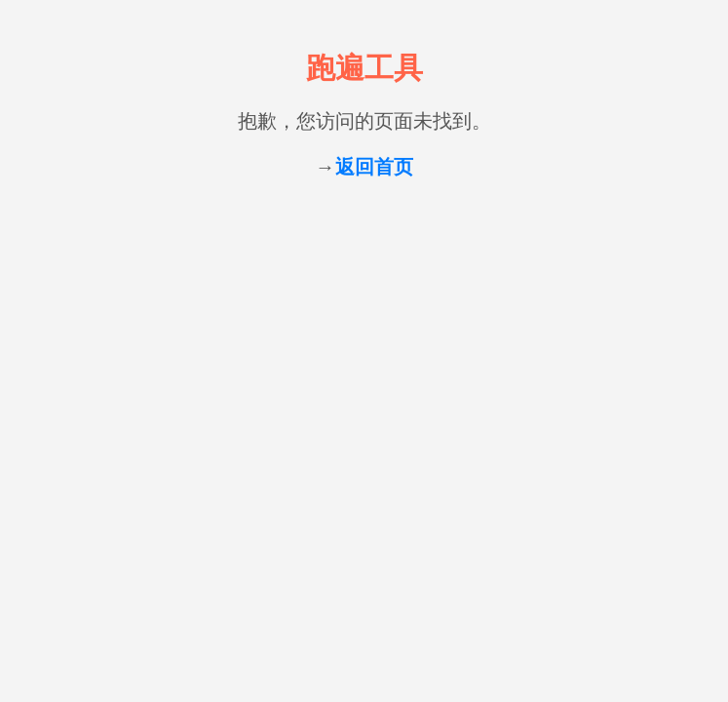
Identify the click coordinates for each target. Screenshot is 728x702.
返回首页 (374, 167)
